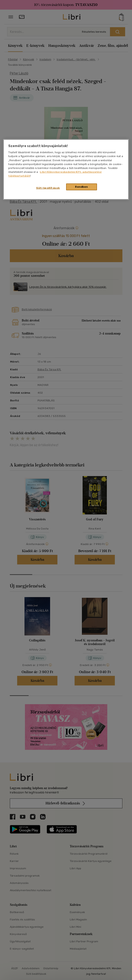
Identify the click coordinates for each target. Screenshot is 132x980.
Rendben (81, 187)
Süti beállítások (48, 188)
